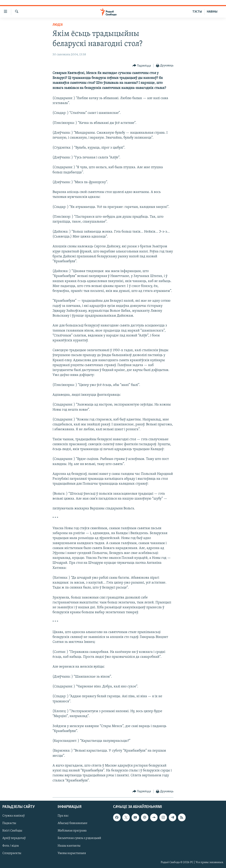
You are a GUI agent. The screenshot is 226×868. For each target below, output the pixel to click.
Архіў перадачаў (14, 838)
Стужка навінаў (14, 816)
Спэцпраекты (12, 853)
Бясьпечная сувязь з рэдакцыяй (79, 838)
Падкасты (9, 823)
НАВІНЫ (212, 12)
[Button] (142, 66)
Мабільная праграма (72, 831)
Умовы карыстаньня (72, 853)
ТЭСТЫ (197, 12)
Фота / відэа (11, 846)
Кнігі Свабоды (12, 831)
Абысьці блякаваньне (73, 823)
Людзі (58, 25)
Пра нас (63, 816)
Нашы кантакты (69, 846)
